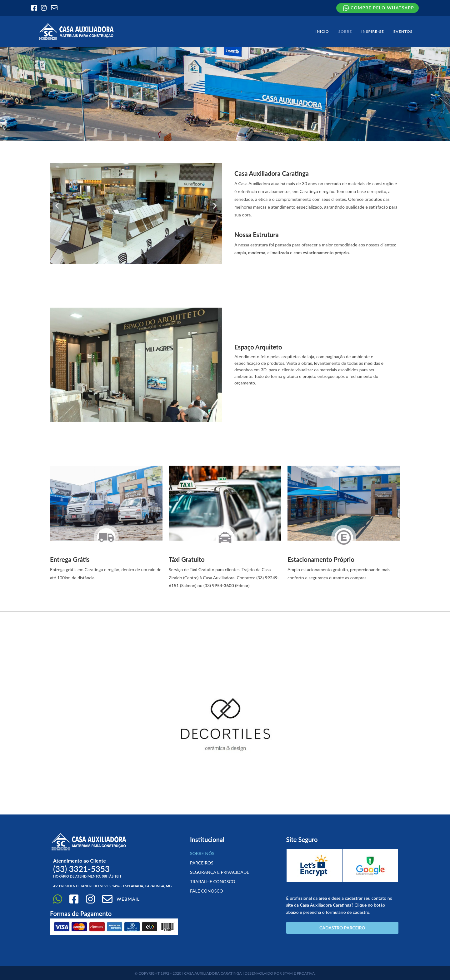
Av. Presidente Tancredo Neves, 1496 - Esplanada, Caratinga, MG (112, 886)
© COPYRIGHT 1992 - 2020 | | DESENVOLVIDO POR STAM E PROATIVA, (225, 973)
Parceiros (202, 863)
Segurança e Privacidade (220, 872)
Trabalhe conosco (213, 881)
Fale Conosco (207, 891)
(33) (81, 869)
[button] (57, 205)
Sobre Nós (202, 853)
